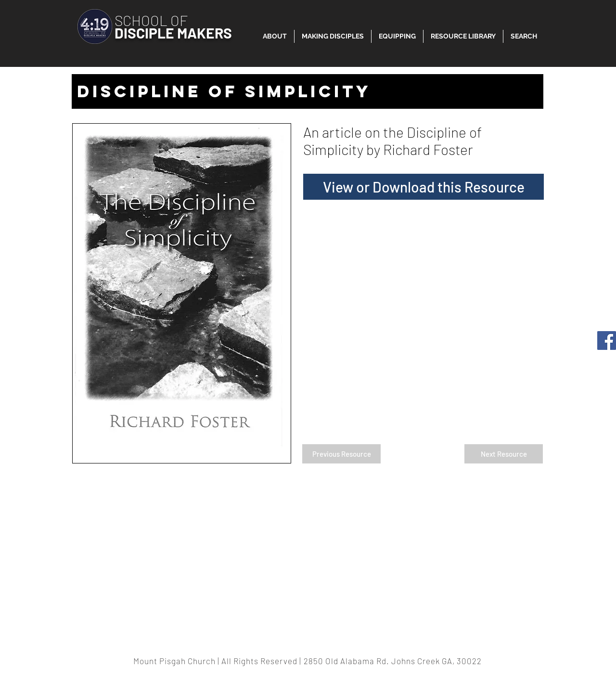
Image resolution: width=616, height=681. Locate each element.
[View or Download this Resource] (423, 187)
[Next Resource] (504, 454)
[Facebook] (607, 340)
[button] (463, 36)
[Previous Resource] (341, 454)
